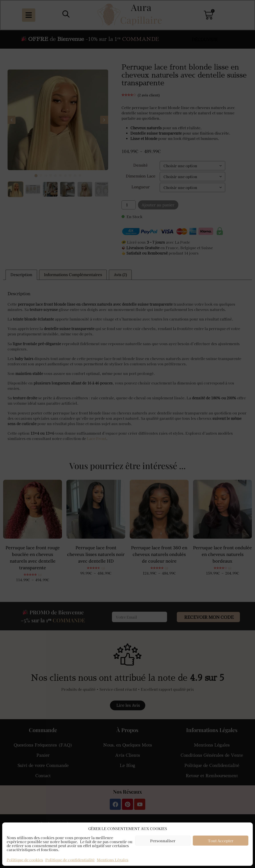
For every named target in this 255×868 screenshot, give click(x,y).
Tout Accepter (221, 841)
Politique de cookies (25, 860)
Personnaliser (163, 841)
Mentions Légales (113, 860)
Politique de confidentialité (70, 860)
